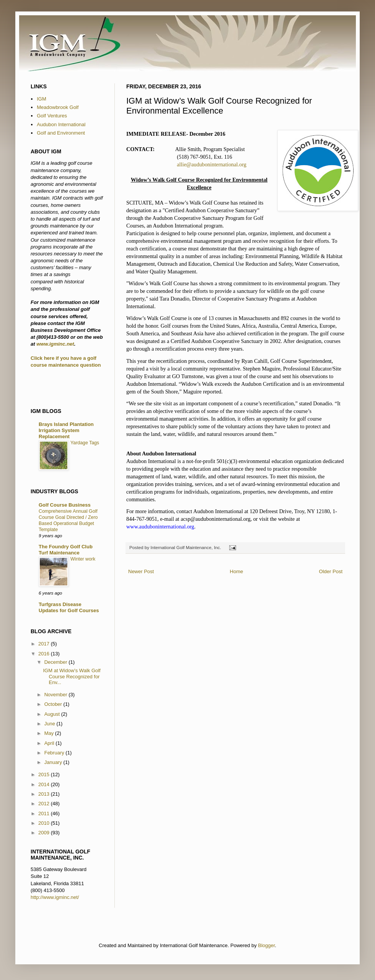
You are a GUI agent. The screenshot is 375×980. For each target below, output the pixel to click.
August (53, 714)
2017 (45, 644)
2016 (45, 654)
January (54, 762)
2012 (45, 804)
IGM (42, 99)
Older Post (331, 571)
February (55, 753)
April (50, 743)
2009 (45, 833)
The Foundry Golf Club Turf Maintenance (66, 550)
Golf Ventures (52, 116)
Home (237, 571)
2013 (45, 794)
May (50, 733)
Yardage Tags (85, 443)
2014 (45, 784)
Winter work (83, 559)
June (51, 724)
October (54, 704)
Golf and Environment (61, 133)
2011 (45, 813)
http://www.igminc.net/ (55, 897)
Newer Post (141, 571)
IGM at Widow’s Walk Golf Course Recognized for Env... (72, 676)
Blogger (266, 945)
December (57, 662)
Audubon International (61, 124)
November (57, 695)
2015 (45, 774)
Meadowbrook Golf (58, 107)
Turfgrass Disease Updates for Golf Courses (69, 607)
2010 (45, 823)
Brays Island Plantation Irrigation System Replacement (66, 430)
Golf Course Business (65, 505)
